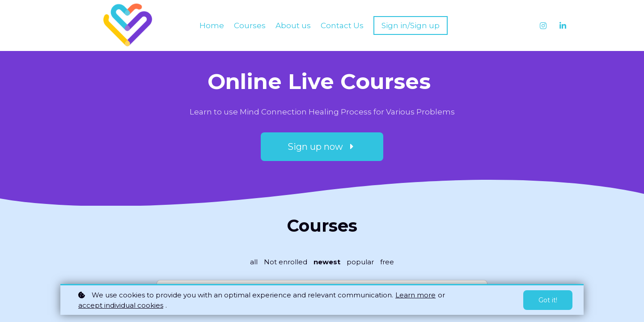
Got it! (548, 300)
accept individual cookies (121, 305)
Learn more (415, 295)
